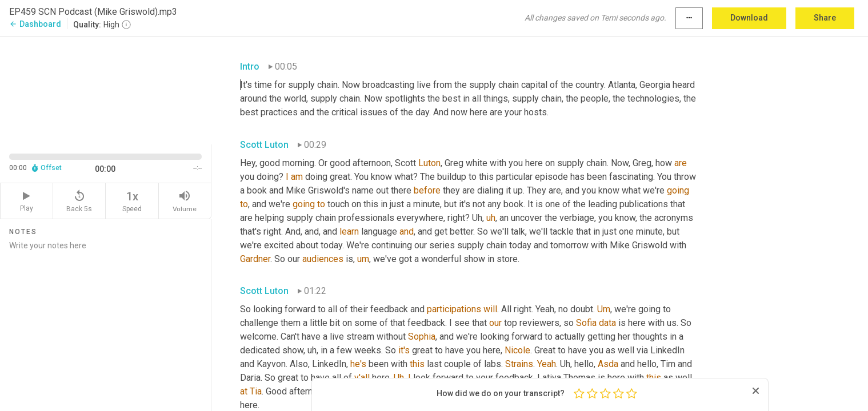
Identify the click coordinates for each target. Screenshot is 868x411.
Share (825, 18)
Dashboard (35, 24)
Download (749, 18)
